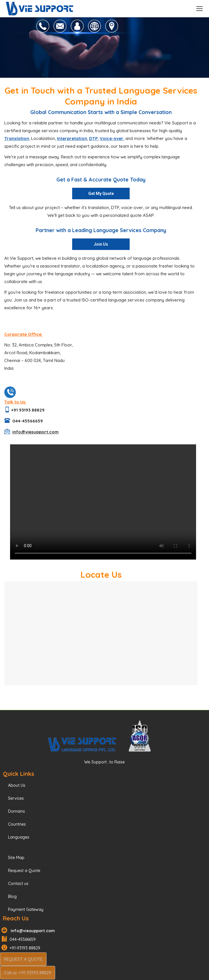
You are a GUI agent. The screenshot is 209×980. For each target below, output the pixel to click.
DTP (93, 138)
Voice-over (112, 138)
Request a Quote (24, 871)
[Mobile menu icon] (200, 9)
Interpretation (72, 138)
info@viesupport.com (32, 931)
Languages (19, 837)
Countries (17, 824)
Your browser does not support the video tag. (103, 502)
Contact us (18, 884)
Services (16, 798)
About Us (17, 785)
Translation (17, 138)
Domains (17, 811)
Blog (12, 896)
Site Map (16, 858)
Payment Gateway (26, 909)
